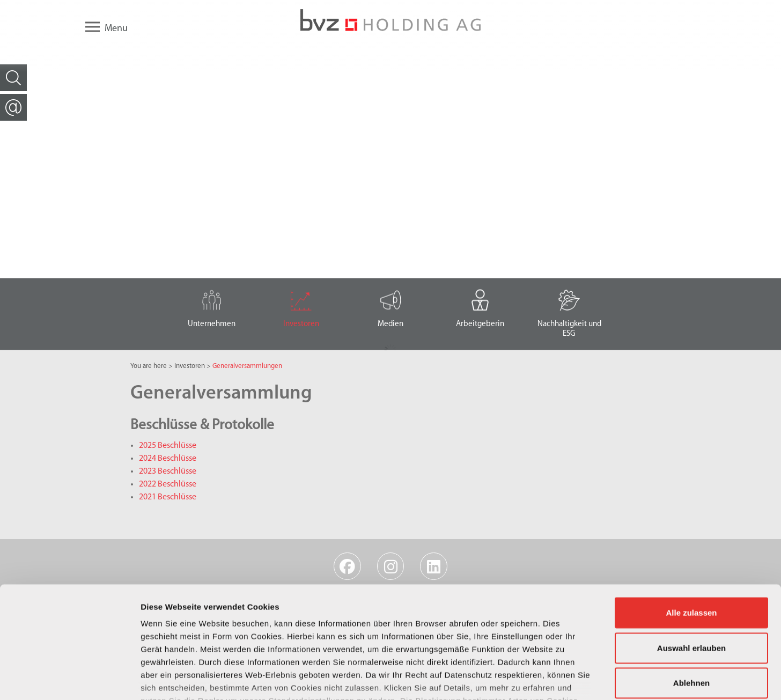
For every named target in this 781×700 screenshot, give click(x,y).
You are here (149, 366)
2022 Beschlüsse (168, 484)
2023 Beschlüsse (168, 471)
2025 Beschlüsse (168, 446)
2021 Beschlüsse (168, 497)
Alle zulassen (691, 536)
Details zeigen (570, 679)
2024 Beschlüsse (168, 459)
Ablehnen (691, 606)
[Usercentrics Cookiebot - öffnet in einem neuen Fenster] (69, 679)
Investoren (190, 366)
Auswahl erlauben (691, 571)
